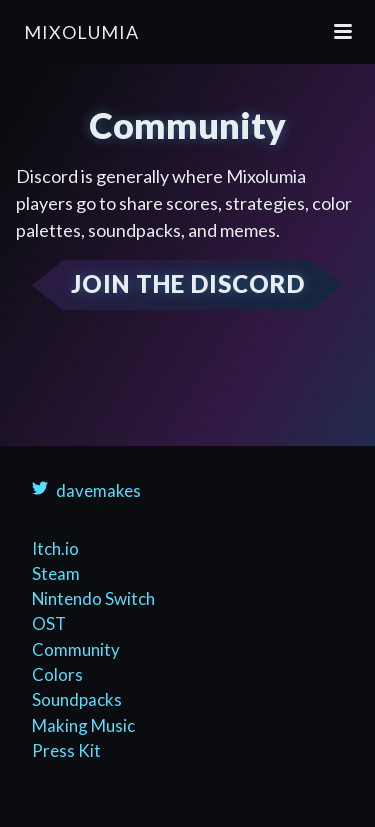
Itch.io (55, 548)
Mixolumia (81, 32)
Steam (56, 573)
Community (76, 649)
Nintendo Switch (93, 598)
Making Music (83, 725)
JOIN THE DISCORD (188, 283)
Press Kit (66, 750)
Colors (57, 674)
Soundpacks (77, 699)
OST (49, 623)
